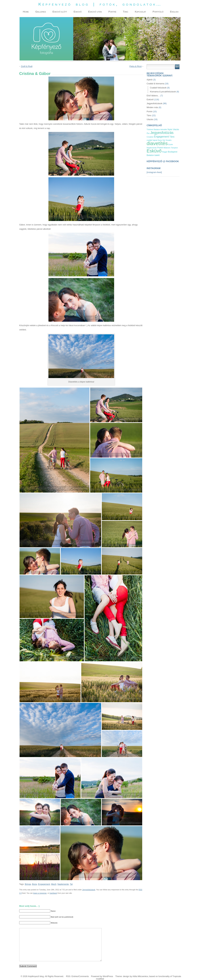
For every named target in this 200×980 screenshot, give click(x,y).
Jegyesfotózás (162, 133)
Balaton (150, 155)
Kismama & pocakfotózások (163, 92)
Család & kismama (155, 84)
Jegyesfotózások (89, 890)
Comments (84, 976)
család (149, 140)
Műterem (167, 148)
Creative (150, 137)
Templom (174, 148)
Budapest (172, 152)
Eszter (171, 144)
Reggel (165, 152)
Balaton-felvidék (160, 129)
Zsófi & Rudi (27, 66)
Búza (34, 884)
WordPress (108, 976)
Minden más (152, 107)
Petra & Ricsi (135, 66)
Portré (150, 111)
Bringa (28, 884)
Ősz (148, 133)
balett (157, 155)
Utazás (150, 119)
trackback (53, 893)
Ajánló (150, 80)
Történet (150, 129)
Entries (75, 976)
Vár (164, 140)
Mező (54, 884)
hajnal (155, 140)
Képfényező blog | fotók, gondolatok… (100, 4)
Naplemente (63, 884)
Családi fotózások (158, 88)
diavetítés (157, 143)
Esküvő (150, 99)
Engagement (44, 884)
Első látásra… (153, 96)
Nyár (170, 129)
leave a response (40, 893)
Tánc (149, 115)
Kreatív (169, 140)
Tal (71, 884)
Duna (160, 140)
